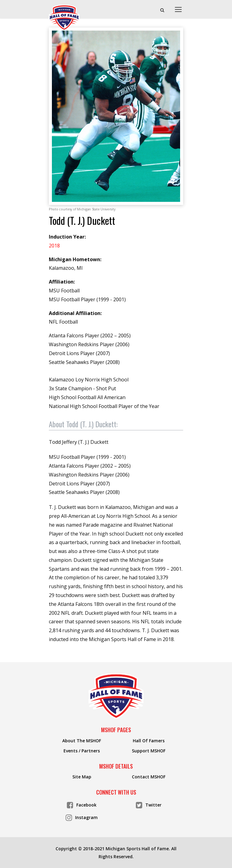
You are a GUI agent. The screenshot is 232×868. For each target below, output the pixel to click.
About (83, 424)
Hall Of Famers (149, 741)
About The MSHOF (82, 741)
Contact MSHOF (149, 777)
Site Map (82, 777)
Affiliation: (62, 282)
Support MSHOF (149, 751)
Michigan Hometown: (75, 259)
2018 (54, 246)
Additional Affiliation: (75, 313)
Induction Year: (67, 237)
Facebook (82, 805)
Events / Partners (82, 751)
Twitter (149, 805)
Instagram (82, 817)
